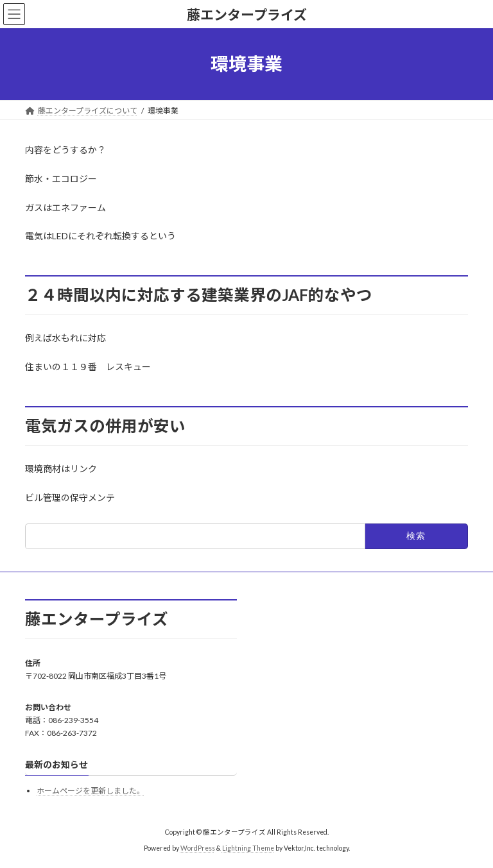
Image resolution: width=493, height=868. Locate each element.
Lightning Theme (248, 849)
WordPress (198, 849)
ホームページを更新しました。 (91, 791)
